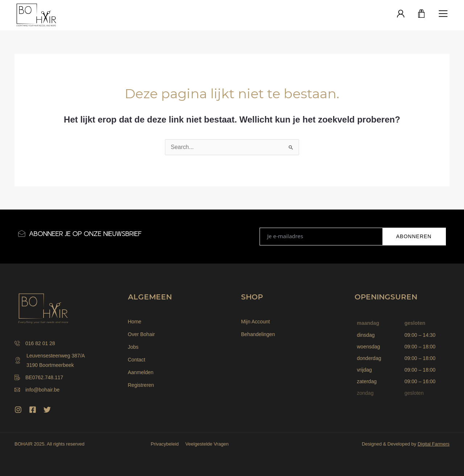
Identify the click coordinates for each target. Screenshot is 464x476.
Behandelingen (258, 334)
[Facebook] (33, 410)
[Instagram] (18, 410)
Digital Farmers (434, 444)
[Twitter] (47, 410)
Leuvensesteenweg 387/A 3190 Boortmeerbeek (50, 360)
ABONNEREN (414, 236)
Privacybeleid (164, 444)
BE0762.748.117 (39, 377)
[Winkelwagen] (422, 14)
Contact (137, 360)
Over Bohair (142, 334)
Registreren (141, 385)
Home (135, 322)
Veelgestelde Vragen (207, 444)
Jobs (133, 347)
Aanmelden (141, 372)
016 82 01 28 (35, 343)
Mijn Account (255, 322)
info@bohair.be (37, 390)
